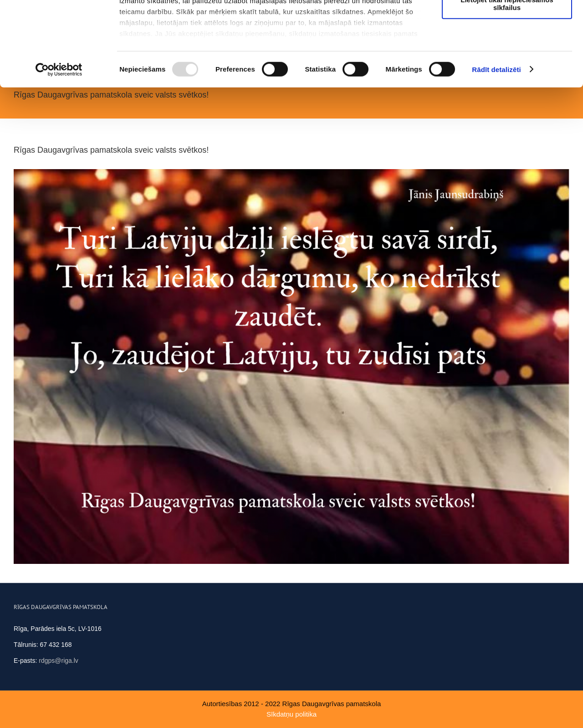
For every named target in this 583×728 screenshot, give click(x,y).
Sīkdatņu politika (291, 714)
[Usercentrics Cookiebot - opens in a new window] (59, 146)
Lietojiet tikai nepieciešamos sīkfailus (507, 80)
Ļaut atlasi (507, 49)
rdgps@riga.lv (59, 661)
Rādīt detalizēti (496, 146)
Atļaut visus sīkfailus (507, 23)
